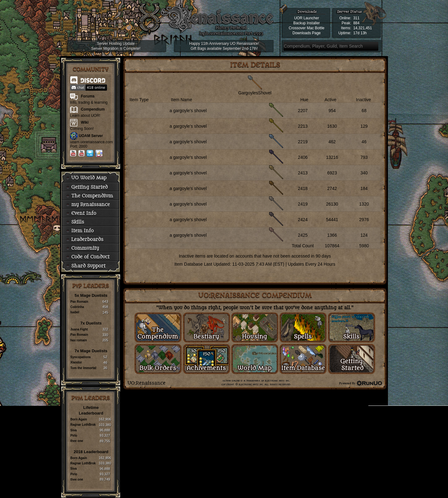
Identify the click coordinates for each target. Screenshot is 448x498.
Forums (88, 96)
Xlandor (76, 362)
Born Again (79, 419)
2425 (303, 235)
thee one (77, 441)
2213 (303, 126)
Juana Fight (79, 329)
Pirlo (74, 436)
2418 (303, 188)
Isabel (75, 312)
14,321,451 (362, 28)
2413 (303, 173)
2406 (303, 157)
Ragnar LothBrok (83, 425)
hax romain (79, 340)
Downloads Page (307, 33)
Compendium (93, 109)
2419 (303, 204)
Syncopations (81, 357)
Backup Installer (307, 23)
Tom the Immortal (83, 368)
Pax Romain (79, 302)
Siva (74, 430)
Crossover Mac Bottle (307, 28)
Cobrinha (77, 307)
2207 (303, 111)
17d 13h (360, 33)
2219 (303, 142)
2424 (303, 220)
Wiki (85, 122)
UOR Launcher (306, 18)
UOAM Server (91, 136)
